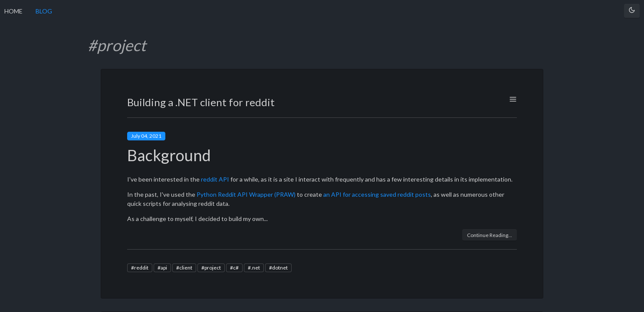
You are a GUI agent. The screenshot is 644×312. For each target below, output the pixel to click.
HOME (13, 11)
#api (162, 268)
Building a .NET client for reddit (201, 102)
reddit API (215, 179)
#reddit (140, 268)
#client (184, 268)
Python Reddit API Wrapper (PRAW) (246, 194)
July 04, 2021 (146, 136)
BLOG (44, 11)
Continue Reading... (490, 235)
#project (211, 268)
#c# (234, 268)
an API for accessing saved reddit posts (377, 194)
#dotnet (278, 268)
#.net (254, 268)
